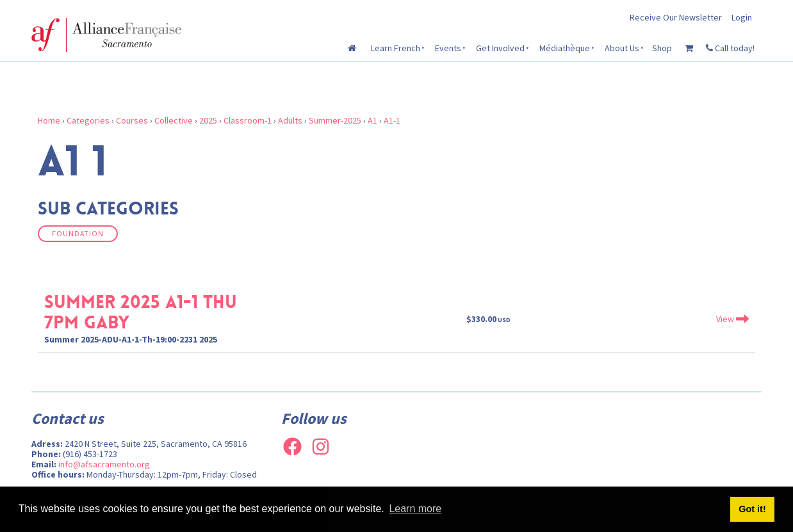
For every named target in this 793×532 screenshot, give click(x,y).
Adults (290, 120)
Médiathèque (565, 48)
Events (448, 48)
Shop (662, 48)
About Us (622, 48)
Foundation (78, 234)
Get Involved (500, 48)
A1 (372, 120)
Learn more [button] (415, 509)
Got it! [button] (752, 509)
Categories (88, 120)
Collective (174, 120)
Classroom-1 (248, 120)
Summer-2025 (335, 120)
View (732, 319)
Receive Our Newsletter (676, 17)
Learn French (396, 48)
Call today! (730, 48)
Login (742, 17)
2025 (208, 120)
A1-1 (392, 120)
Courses (132, 120)
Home (49, 120)
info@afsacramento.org (104, 464)
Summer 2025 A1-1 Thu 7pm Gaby (141, 312)
